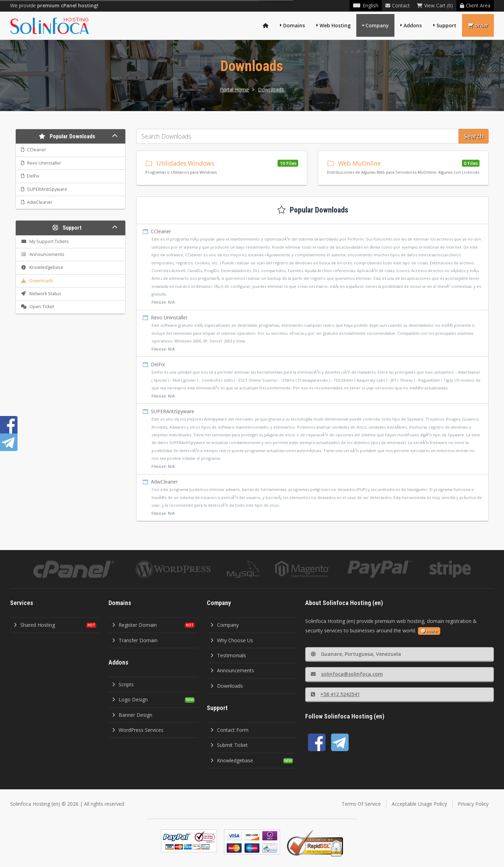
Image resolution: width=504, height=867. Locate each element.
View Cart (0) (435, 5)
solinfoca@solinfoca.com (347, 674)
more (429, 631)
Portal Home (234, 89)
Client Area (475, 5)
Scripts (123, 684)
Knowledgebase (232, 760)
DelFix (313, 380)
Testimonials (228, 655)
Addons (413, 25)
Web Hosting (335, 25)
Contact (398, 5)
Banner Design (132, 715)
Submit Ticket (229, 745)
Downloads (271, 89)
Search (474, 136)
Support (446, 25)
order (478, 25)
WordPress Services (138, 730)
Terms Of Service (361, 804)
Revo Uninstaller (313, 334)
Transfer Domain (135, 640)
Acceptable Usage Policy (419, 804)
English (366, 5)
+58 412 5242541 (335, 694)
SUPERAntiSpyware (313, 439)
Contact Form (229, 730)
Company (377, 25)
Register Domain (134, 625)
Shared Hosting (34, 625)
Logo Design (130, 699)
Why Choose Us (232, 640)
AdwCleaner (313, 498)
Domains (294, 25)
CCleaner (313, 267)
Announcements (232, 670)
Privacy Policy (473, 804)
